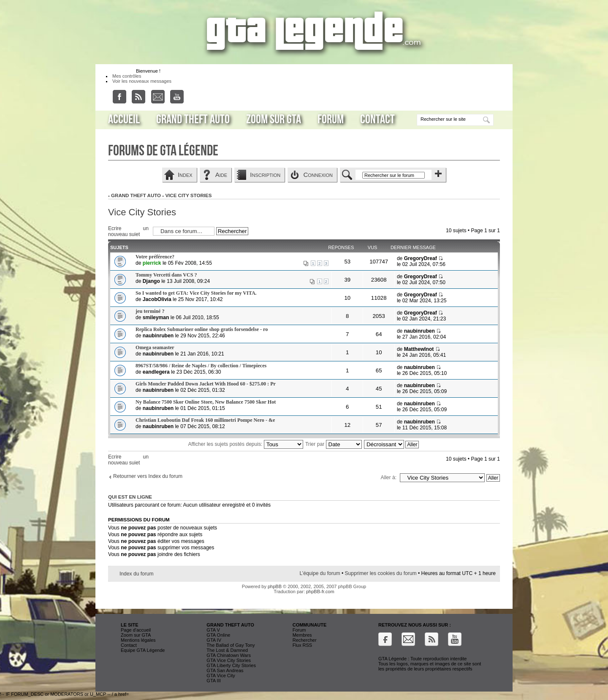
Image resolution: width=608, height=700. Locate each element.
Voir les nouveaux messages (142, 81)
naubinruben (158, 336)
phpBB (275, 586)
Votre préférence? (155, 257)
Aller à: (388, 478)
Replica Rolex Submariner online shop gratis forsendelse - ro (202, 329)
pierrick (152, 263)
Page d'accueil (136, 630)
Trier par (334, 444)
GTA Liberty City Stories (231, 665)
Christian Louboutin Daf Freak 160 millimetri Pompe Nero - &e (205, 420)
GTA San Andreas (225, 670)
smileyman (156, 317)
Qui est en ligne (130, 497)
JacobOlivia (157, 299)
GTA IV (214, 640)
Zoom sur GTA (274, 119)
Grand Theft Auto (193, 119)
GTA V (213, 630)
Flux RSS (302, 645)
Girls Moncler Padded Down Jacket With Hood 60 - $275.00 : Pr (206, 384)
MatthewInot (419, 349)
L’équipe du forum (320, 573)
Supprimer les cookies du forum (381, 573)
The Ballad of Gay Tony (231, 645)
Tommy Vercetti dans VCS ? (166, 275)
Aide (221, 175)
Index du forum (137, 574)
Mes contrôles (127, 76)
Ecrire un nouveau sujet (128, 231)
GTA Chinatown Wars (229, 655)
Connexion (318, 175)
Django (151, 281)
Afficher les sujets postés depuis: (246, 444)
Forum (331, 119)
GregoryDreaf (421, 258)
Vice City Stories (188, 195)
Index (185, 175)
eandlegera (156, 372)
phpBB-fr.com (320, 591)
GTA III (213, 681)
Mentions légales (138, 640)
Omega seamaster (155, 347)
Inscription (265, 175)
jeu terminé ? (150, 311)
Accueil (124, 119)
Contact (377, 119)
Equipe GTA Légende (143, 650)
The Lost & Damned (227, 650)
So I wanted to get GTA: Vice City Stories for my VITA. (196, 293)
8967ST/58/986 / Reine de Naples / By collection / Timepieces (201, 366)
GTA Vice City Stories (229, 660)
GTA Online (218, 635)
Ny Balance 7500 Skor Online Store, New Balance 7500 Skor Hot (206, 402)
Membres (302, 635)
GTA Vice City (221, 676)
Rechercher (305, 640)
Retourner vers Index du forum (148, 476)
